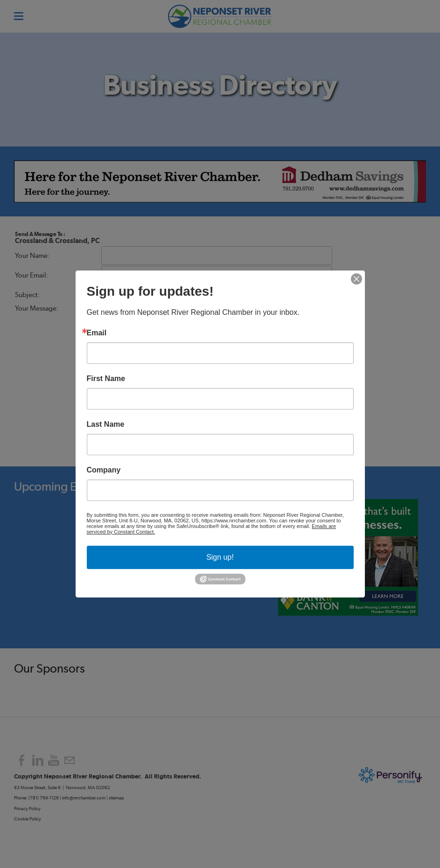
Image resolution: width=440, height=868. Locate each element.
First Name (106, 379)
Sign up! (220, 557)
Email (97, 333)
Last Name (106, 424)
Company (104, 470)
